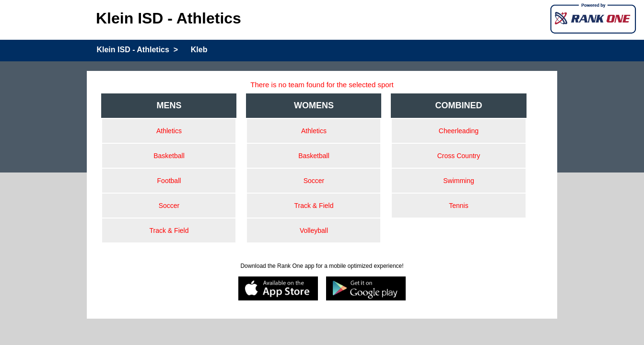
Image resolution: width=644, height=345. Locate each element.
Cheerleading (459, 131)
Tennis (458, 206)
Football (169, 181)
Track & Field (169, 230)
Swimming (459, 181)
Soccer (169, 206)
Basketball (169, 156)
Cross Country (459, 156)
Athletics (169, 131)
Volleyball (314, 230)
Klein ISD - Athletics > (137, 50)
